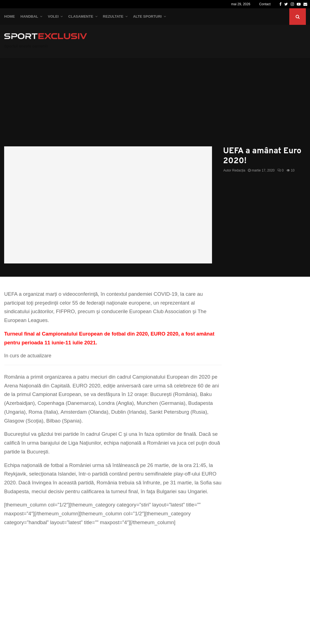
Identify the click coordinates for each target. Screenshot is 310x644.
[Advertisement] (155, 105)
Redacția (239, 170)
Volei (53, 16)
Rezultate (113, 16)
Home (10, 16)
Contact (265, 4)
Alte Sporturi (147, 16)
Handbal (29, 16)
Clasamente (81, 16)
